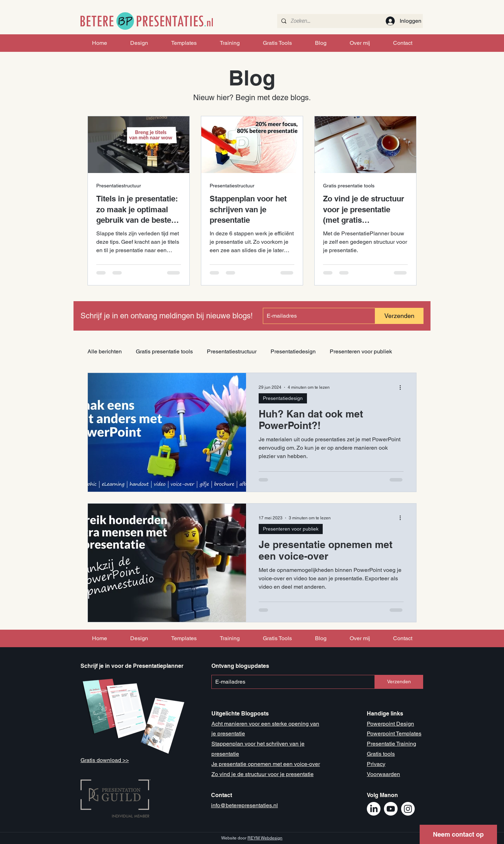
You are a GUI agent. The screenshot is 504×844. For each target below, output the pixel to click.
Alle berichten (105, 351)
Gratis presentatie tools (349, 186)
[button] (458, 834)
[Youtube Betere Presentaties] (391, 809)
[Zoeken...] (349, 21)
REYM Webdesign (265, 838)
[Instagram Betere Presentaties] (408, 809)
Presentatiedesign (293, 351)
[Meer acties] (402, 387)
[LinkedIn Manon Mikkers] (374, 809)
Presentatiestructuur (119, 186)
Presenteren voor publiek (361, 351)
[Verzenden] (399, 316)
